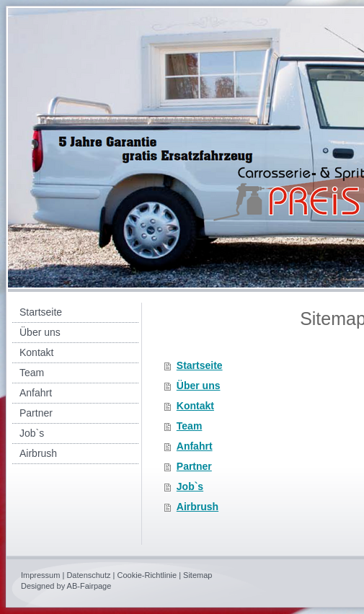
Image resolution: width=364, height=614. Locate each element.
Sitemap (197, 575)
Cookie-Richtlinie (147, 575)
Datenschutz (88, 575)
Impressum (40, 575)
